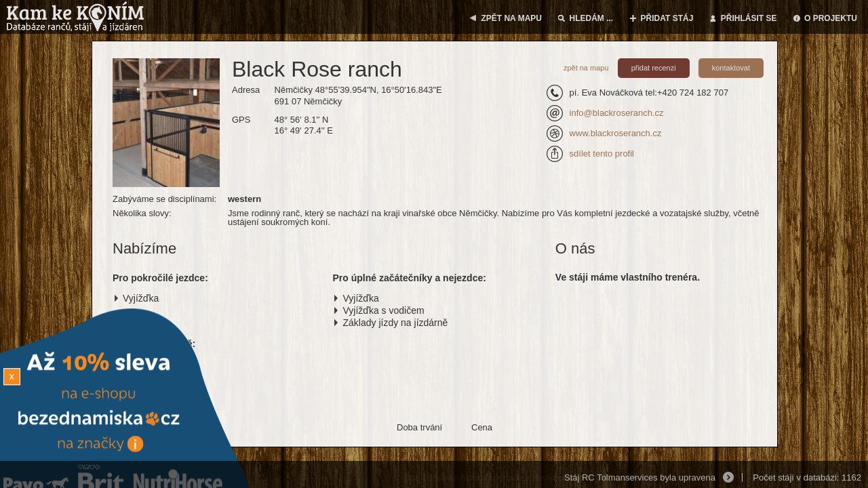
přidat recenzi (654, 68)
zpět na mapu (586, 68)
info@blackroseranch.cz (617, 113)
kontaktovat (731, 68)
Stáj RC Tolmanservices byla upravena (640, 477)
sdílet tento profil (602, 154)
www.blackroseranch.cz (616, 133)
